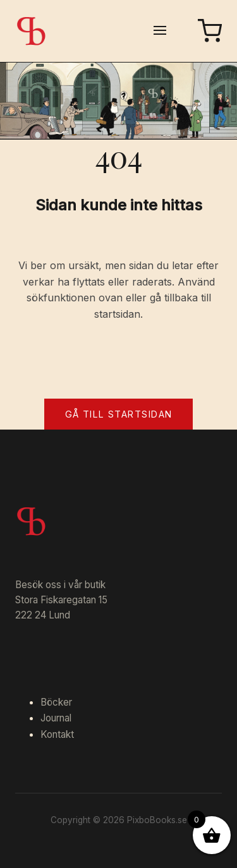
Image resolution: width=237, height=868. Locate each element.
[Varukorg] (210, 31)
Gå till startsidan (119, 414)
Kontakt (57, 734)
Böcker (56, 702)
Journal (56, 718)
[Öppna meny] (160, 31)
